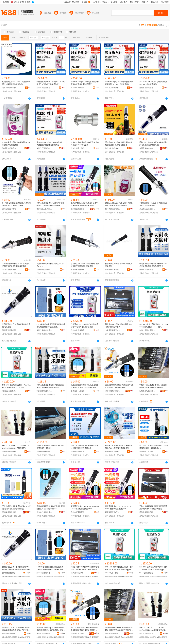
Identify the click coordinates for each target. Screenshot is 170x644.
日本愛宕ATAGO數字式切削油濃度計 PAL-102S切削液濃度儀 (153, 83)
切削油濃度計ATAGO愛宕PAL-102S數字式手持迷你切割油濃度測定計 (51, 83)
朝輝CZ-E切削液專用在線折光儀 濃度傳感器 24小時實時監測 (85, 144)
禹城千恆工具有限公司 (147, 452)
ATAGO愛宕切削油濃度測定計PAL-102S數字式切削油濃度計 (16, 144)
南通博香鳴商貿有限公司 (147, 270)
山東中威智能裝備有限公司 (147, 391)
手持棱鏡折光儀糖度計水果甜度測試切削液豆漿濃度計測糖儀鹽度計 (16, 265)
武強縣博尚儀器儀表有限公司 (44, 270)
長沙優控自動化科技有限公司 (113, 452)
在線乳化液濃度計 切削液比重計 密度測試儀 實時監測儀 (51, 447)
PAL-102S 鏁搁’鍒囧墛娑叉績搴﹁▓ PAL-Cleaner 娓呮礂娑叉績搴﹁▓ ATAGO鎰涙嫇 (119, 568)
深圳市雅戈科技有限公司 (113, 391)
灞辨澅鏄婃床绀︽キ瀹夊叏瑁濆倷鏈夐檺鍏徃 (79, 573)
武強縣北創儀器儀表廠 (10, 270)
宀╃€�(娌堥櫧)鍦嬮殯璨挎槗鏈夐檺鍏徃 (147, 573)
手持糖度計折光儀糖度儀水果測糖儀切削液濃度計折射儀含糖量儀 (119, 144)
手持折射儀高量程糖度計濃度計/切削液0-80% (50, 265)
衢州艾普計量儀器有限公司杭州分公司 (79, 391)
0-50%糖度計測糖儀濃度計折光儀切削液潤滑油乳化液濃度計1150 (16, 204)
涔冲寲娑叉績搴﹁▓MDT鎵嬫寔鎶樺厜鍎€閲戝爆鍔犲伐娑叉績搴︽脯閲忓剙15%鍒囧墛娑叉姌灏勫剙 (51, 629)
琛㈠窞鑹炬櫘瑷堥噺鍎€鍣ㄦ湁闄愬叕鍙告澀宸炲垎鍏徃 (44, 633)
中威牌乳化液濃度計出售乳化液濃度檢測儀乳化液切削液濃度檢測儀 (153, 386)
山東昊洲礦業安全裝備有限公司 (113, 330)
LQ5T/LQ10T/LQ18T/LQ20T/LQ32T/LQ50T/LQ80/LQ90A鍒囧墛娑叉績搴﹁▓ (153, 629)
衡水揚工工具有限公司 (44, 209)
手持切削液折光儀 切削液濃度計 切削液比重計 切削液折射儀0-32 (51, 508)
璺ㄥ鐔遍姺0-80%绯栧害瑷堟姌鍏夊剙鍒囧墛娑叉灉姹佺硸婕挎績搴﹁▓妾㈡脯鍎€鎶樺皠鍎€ (84, 629)
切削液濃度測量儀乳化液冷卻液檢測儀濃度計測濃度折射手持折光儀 (50, 204)
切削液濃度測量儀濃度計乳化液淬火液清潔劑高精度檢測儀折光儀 (50, 386)
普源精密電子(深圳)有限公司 (113, 512)
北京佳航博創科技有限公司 (10, 88)
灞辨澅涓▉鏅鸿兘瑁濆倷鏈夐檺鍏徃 (113, 633)
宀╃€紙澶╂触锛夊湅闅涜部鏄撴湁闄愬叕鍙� (113, 573)
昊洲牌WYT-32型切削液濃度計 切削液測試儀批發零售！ (119, 326)
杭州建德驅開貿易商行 (44, 391)
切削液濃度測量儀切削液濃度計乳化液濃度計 (119, 265)
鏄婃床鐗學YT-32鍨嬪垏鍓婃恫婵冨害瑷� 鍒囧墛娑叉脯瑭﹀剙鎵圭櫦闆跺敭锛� (85, 568)
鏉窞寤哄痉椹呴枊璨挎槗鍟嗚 (10, 633)
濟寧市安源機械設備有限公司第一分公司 (10, 330)
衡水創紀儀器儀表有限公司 (113, 148)
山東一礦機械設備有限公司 (44, 452)
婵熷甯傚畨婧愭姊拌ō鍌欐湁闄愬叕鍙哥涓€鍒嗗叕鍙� (10, 573)
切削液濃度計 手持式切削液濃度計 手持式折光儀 (16, 326)
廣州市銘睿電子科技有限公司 (10, 452)
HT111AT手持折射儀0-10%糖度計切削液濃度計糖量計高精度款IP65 (154, 447)
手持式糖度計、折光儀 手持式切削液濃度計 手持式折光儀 (153, 204)
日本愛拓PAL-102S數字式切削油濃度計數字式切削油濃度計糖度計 (85, 326)
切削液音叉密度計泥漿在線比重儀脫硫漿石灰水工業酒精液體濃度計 (119, 447)
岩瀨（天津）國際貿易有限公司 (147, 330)
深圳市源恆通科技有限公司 (79, 209)
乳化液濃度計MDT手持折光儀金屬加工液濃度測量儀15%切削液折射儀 (85, 386)
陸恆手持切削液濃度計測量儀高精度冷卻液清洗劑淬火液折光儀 (84, 447)
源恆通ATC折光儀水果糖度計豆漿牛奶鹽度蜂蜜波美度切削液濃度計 (84, 204)
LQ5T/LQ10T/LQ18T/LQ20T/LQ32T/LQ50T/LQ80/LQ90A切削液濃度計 (16, 447)
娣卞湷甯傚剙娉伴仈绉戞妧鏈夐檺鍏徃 (44, 573)
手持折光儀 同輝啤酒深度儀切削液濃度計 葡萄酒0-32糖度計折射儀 (153, 508)
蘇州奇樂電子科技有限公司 (113, 270)
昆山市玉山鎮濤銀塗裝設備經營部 (147, 209)
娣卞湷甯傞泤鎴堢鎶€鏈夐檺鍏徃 (79, 633)
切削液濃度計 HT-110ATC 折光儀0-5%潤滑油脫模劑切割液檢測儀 (16, 83)
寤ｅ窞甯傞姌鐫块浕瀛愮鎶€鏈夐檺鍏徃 (147, 633)
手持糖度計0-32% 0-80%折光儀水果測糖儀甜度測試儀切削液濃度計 (85, 265)
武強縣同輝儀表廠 (146, 512)
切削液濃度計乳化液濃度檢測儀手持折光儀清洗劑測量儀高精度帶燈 (153, 265)
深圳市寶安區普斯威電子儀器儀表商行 (79, 512)
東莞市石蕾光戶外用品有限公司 (79, 270)
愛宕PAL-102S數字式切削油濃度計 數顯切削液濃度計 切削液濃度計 (85, 83)
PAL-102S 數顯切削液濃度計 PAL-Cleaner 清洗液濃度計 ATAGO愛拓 (154, 326)
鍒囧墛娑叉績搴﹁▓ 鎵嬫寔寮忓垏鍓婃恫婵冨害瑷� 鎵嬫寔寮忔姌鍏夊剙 (16, 568)
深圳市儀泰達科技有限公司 (44, 330)
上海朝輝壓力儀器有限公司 (79, 148)
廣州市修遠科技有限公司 (147, 148)
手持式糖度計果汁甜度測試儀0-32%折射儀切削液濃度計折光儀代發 (16, 508)
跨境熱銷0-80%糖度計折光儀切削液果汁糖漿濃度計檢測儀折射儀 (119, 386)
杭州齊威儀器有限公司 (113, 209)
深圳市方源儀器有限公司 (44, 88)
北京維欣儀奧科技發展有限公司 (44, 512)
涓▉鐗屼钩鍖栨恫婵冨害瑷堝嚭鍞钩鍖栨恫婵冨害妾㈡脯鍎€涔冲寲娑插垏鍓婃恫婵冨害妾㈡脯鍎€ (119, 629)
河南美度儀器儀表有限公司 (10, 512)
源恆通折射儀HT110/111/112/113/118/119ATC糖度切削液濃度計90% (85, 508)
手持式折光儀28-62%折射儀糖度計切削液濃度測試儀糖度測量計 (153, 144)
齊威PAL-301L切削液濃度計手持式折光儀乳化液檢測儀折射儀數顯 (119, 204)
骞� (28, 573)
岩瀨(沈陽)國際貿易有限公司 (10, 391)
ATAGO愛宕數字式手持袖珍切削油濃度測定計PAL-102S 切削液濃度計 (119, 83)
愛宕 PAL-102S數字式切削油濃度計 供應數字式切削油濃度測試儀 (50, 144)
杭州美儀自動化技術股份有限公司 (79, 452)
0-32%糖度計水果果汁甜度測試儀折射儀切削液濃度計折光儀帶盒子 (51, 326)
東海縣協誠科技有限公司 (10, 209)
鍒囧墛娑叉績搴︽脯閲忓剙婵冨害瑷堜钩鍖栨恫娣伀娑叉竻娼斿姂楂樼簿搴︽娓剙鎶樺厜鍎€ (16, 629)
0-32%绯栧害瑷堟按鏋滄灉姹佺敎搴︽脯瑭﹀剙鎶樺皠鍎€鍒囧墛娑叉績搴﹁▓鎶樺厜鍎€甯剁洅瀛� (51, 568)
